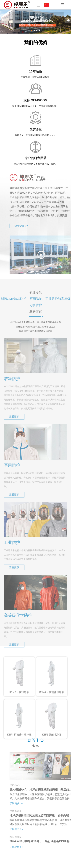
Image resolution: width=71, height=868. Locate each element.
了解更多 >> (26, 803)
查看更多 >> (31, 226)
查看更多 (14, 426)
